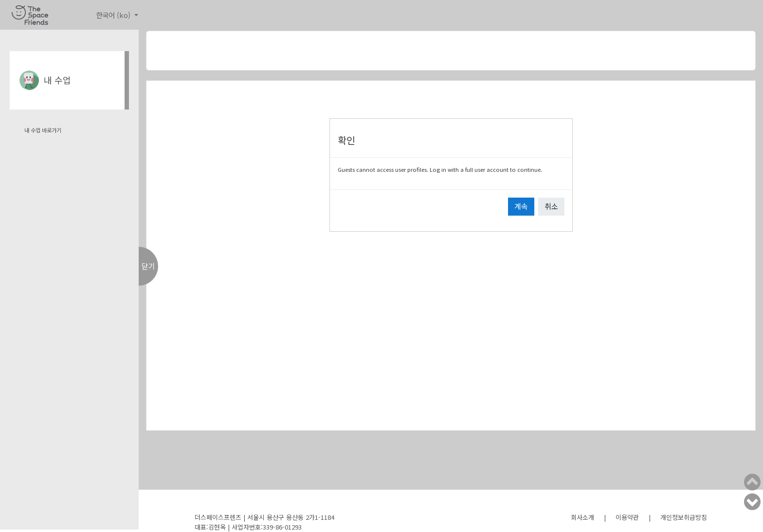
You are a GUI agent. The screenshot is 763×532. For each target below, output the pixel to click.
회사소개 (582, 517)
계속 (521, 206)
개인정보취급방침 (684, 517)
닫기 (148, 266)
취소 (551, 206)
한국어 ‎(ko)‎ (114, 15)
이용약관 (627, 517)
